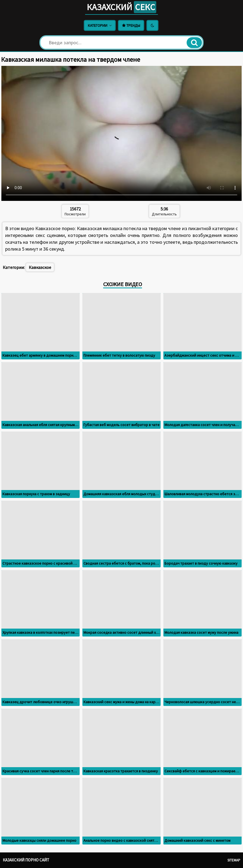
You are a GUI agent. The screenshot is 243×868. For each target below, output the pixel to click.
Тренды (131, 25)
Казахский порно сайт (26, 860)
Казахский (121, 7)
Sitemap (234, 860)
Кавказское (40, 267)
